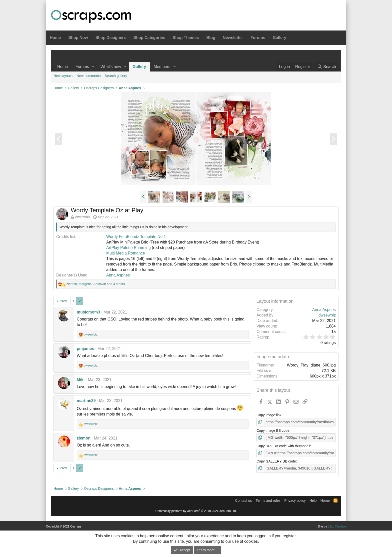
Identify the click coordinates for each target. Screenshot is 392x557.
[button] (93, 67)
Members (162, 67)
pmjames (85, 349)
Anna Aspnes (118, 275)
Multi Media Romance (126, 253)
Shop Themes (186, 38)
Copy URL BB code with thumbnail (283, 445)
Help (313, 499)
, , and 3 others (96, 284)
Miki (81, 380)
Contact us (244, 499)
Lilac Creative (337, 525)
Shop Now (78, 38)
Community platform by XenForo (196, 510)
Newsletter (233, 38)
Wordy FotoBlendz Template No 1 (136, 237)
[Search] (326, 67)
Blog (211, 38)
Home (55, 38)
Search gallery (116, 76)
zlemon (84, 438)
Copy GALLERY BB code (276, 460)
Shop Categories (149, 38)
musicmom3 (88, 312)
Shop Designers (111, 38)
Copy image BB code (273, 430)
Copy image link (269, 415)
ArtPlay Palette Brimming (128, 248)
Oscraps (91, 16)
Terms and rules (268, 499)
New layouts (63, 76)
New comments (88, 76)
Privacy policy (295, 499)
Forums (258, 38)
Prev (63, 301)
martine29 (86, 401)
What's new (111, 67)
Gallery (279, 38)
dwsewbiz (83, 217)
